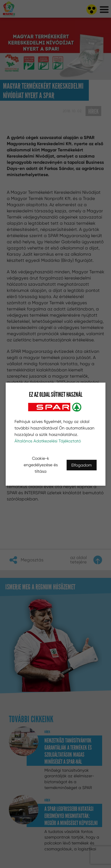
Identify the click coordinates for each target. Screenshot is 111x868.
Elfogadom (82, 465)
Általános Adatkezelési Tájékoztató (48, 441)
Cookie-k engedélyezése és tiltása (41, 465)
